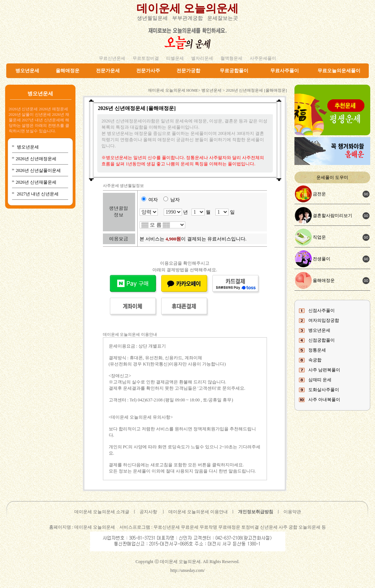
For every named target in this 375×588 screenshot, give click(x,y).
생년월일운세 (152, 18)
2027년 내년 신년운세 (37, 194)
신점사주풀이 (322, 310)
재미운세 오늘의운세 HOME (173, 90)
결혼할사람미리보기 (333, 216)
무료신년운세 (112, 58)
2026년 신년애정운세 (36, 159)
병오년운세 (27, 71)
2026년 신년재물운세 (36, 182)
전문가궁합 (188, 71)
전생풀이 (322, 259)
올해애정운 (68, 71)
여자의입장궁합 (324, 320)
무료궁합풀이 (234, 71)
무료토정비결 (146, 58)
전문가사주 (148, 71)
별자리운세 (202, 58)
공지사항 (148, 512)
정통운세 (317, 350)
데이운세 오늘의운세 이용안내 (198, 512)
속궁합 (315, 360)
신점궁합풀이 (322, 340)
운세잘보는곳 (223, 18)
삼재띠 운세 (320, 380)
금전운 (319, 194)
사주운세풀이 (263, 58)
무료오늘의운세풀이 (339, 71)
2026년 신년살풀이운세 (38, 170)
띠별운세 (175, 58)
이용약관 (292, 512)
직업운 (319, 237)
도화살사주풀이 (324, 390)
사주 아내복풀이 (324, 400)
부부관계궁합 (187, 18)
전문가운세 (108, 71)
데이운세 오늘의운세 (187, 8)
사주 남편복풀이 (324, 370)
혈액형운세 (231, 58)
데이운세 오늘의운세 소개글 (102, 512)
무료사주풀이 (285, 71)
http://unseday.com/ (187, 570)
